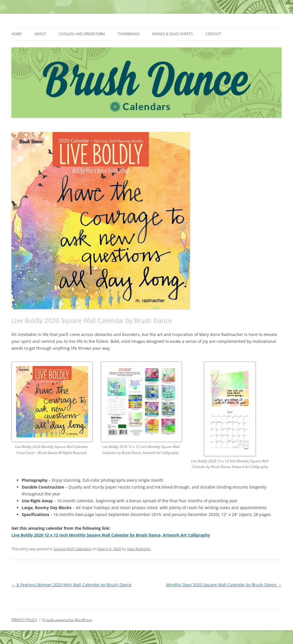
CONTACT (213, 34)
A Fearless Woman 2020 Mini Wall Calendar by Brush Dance (71, 585)
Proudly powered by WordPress (67, 620)
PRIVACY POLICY (24, 620)
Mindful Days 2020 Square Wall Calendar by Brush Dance (224, 585)
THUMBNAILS (129, 34)
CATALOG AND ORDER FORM (82, 34)
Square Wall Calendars (72, 549)
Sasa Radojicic (139, 549)
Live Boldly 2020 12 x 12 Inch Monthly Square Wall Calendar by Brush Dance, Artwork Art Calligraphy (111, 535)
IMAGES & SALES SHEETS (173, 34)
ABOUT (40, 34)
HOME (17, 34)
